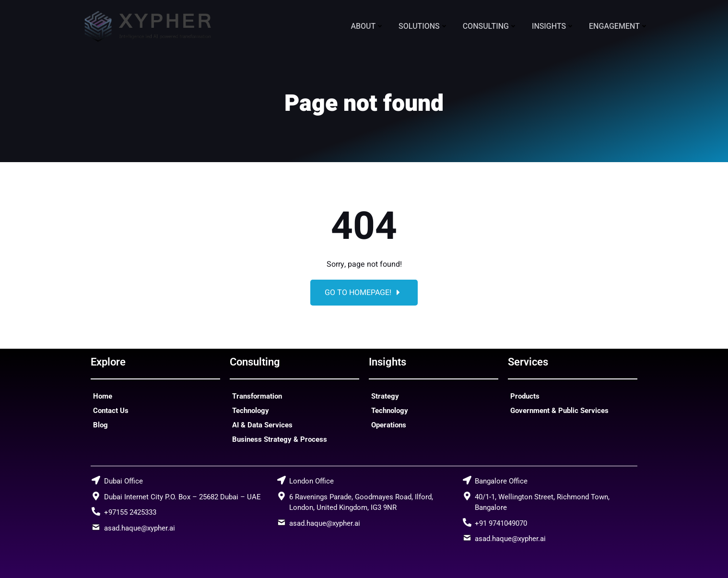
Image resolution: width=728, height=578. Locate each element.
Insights (553, 26)
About (367, 26)
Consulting (490, 26)
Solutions (423, 26)
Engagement (619, 26)
